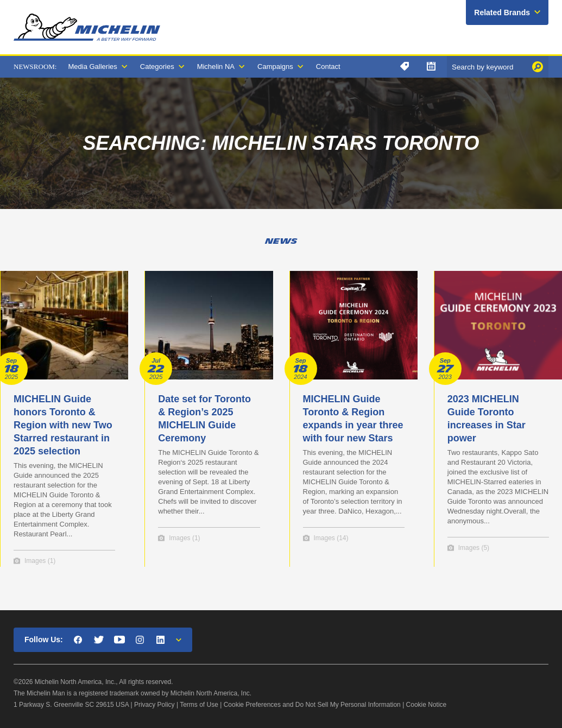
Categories (157, 67)
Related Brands (502, 12)
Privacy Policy (154, 705)
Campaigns (275, 67)
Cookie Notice (427, 705)
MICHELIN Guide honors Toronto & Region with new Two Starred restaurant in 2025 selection (63, 425)
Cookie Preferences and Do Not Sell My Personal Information (312, 705)
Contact (328, 67)
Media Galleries (92, 67)
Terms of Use (199, 705)
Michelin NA (216, 67)
